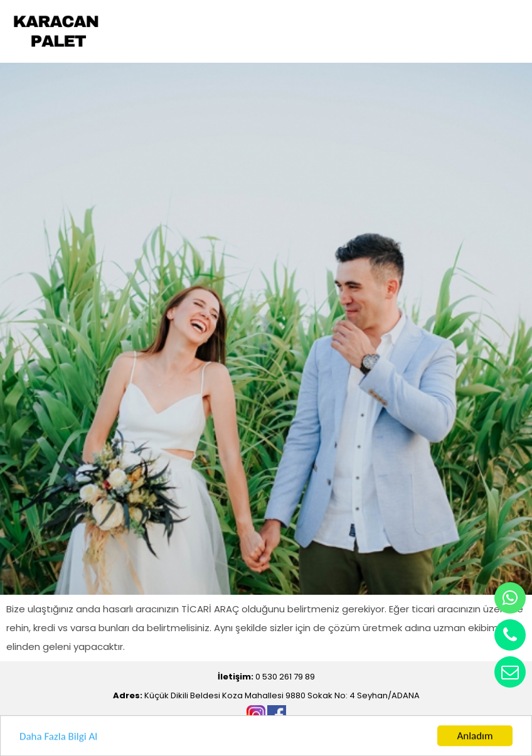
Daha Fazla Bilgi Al (58, 737)
